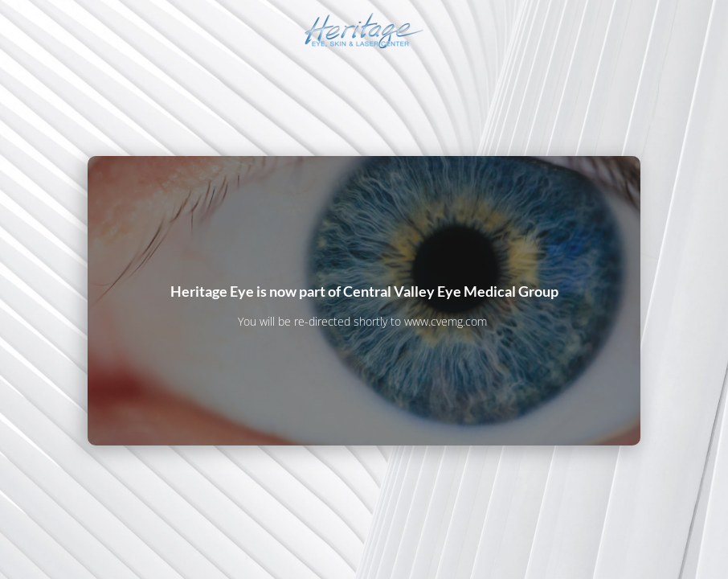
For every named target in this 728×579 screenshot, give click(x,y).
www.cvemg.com (446, 321)
